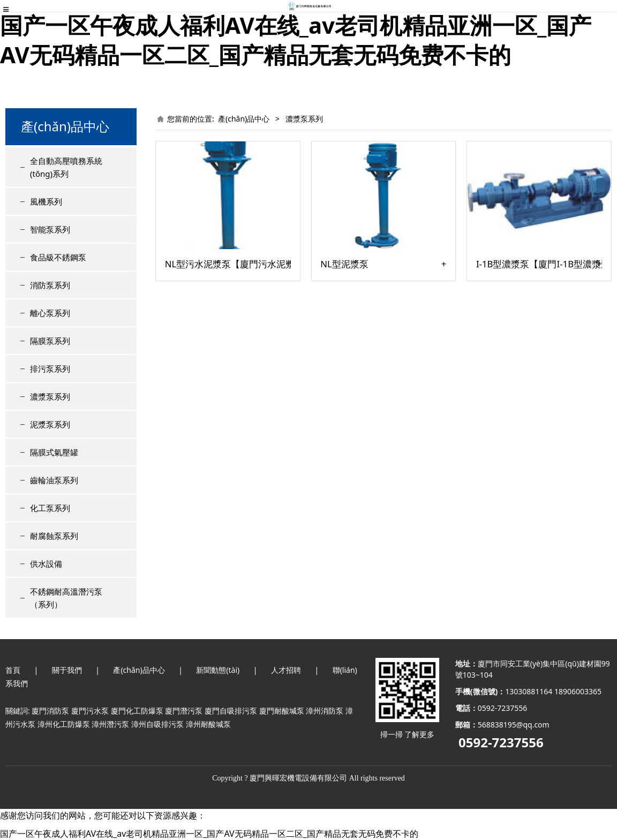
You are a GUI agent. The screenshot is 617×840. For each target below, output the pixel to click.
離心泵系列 (50, 313)
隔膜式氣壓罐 (54, 452)
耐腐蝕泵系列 (54, 536)
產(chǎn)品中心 (244, 119)
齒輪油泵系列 (54, 480)
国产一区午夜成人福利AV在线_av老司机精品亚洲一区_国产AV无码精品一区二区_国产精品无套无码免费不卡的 (296, 40)
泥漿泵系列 (50, 424)
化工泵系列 (50, 508)
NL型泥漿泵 (344, 264)
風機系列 (46, 201)
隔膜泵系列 (50, 341)
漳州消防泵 (325, 711)
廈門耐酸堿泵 (282, 711)
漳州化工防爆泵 (64, 724)
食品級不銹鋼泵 (58, 257)
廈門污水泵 (90, 711)
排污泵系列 (50, 369)
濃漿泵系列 (50, 396)
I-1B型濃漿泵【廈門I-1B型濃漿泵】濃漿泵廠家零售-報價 (539, 264)
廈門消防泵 (50, 711)
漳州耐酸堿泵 (208, 724)
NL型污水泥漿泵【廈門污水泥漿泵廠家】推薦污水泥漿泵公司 (228, 264)
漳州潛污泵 (110, 724)
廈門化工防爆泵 (137, 711)
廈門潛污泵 (184, 711)
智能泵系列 (50, 229)
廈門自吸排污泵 (231, 711)
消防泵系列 (50, 285)
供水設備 (46, 564)
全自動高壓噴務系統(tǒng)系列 (66, 167)
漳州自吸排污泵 (157, 724)
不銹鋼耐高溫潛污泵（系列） (66, 598)
